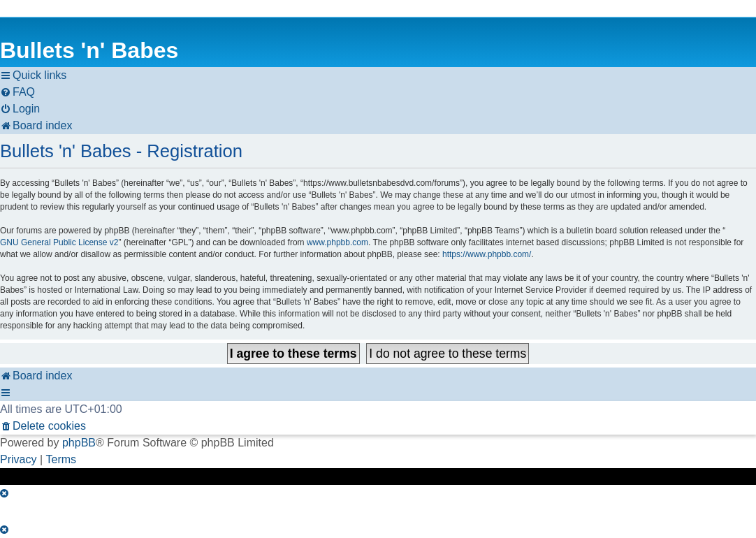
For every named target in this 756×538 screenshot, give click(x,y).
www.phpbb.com (337, 242)
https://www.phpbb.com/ (487, 254)
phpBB (79, 443)
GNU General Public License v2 (59, 242)
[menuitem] (17, 92)
